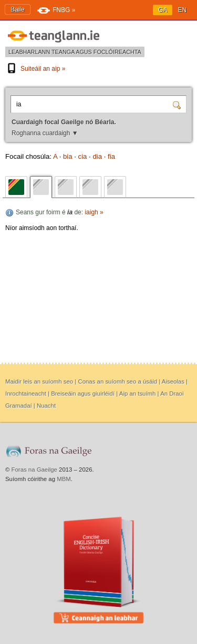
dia (97, 156)
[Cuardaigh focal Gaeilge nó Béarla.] (93, 104)
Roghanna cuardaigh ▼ (45, 133)
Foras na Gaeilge (34, 470)
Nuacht (46, 406)
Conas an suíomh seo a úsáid (117, 381)
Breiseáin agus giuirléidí (83, 394)
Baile (18, 9)
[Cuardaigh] (178, 104)
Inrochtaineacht (26, 394)
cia (83, 156)
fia (111, 156)
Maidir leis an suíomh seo (39, 381)
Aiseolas (173, 381)
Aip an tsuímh (138, 394)
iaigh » (94, 212)
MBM (64, 479)
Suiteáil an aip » (35, 69)
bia (68, 156)
